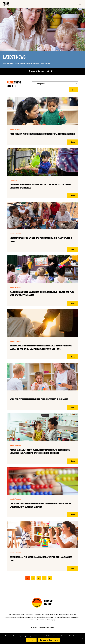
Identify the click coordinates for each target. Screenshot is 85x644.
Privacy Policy (49, 628)
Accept (31, 640)
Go (73, 90)
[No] (82, 639)
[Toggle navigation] (80, 4)
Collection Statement (49, 640)
